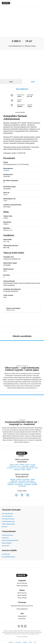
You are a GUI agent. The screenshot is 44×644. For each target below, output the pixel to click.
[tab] (11, 81)
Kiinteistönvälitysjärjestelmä (10, 540)
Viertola (27, 483)
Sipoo (17, 465)
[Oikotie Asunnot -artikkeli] (22, 366)
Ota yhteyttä (6, 546)
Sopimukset (5, 538)
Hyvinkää (22, 468)
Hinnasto (5, 527)
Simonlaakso (22, 486)
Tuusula (33, 465)
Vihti (36, 468)
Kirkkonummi (30, 468)
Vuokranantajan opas (8, 521)
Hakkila (33, 479)
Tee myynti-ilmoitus (7, 514)
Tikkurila (13, 479)
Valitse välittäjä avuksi (8, 524)
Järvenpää (25, 466)
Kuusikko (35, 484)
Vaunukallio (27, 484)
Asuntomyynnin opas (8, 519)
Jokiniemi (19, 479)
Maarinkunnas (13, 483)
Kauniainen (13, 466)
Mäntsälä (17, 470)
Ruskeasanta (19, 484)
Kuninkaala (26, 479)
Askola (23, 470)
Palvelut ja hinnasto (8, 535)
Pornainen (10, 468)
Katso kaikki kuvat (22, 89)
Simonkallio (22, 481)
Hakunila (21, 483)
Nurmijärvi (32, 466)
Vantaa (12, 465)
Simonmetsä (30, 481)
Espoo (19, 466)
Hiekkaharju (14, 481)
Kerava (27, 465)
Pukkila (28, 470)
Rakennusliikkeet (7, 543)
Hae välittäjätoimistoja (8, 557)
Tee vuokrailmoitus (7, 516)
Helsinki (22, 465)
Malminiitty (11, 484)
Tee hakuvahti (6, 554)
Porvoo (16, 468)
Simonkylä (33, 483)
